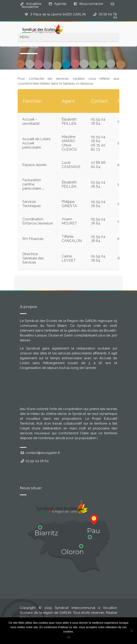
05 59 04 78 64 (34, 461)
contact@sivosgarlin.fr (40, 453)
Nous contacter (91, 4)
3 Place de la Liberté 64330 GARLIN (58, 14)
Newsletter (30, 7)
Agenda (60, 4)
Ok (69, 637)
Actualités (34, 4)
